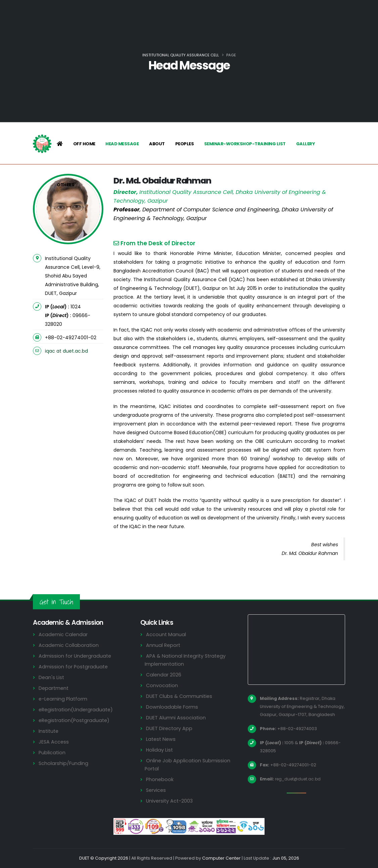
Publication (52, 752)
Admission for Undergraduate (76, 656)
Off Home (84, 144)
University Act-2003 (170, 801)
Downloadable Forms (172, 707)
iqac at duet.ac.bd (66, 351)
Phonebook (160, 779)
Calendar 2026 (164, 675)
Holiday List (160, 750)
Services (156, 790)
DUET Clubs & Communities (180, 696)
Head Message (122, 144)
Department (54, 688)
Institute (49, 731)
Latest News (161, 739)
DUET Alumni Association (176, 718)
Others (65, 185)
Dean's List (52, 677)
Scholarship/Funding (64, 763)
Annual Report (164, 645)
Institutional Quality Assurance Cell (181, 55)
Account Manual (166, 634)
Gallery (306, 144)
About (157, 144)
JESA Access (54, 742)
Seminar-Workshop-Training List (245, 144)
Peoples (185, 144)
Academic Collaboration (69, 645)
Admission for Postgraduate (74, 667)
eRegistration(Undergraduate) (77, 709)
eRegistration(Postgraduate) (76, 720)
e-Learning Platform (64, 699)
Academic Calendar (64, 634)
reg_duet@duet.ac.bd (299, 779)
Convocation (162, 685)
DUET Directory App (170, 728)
